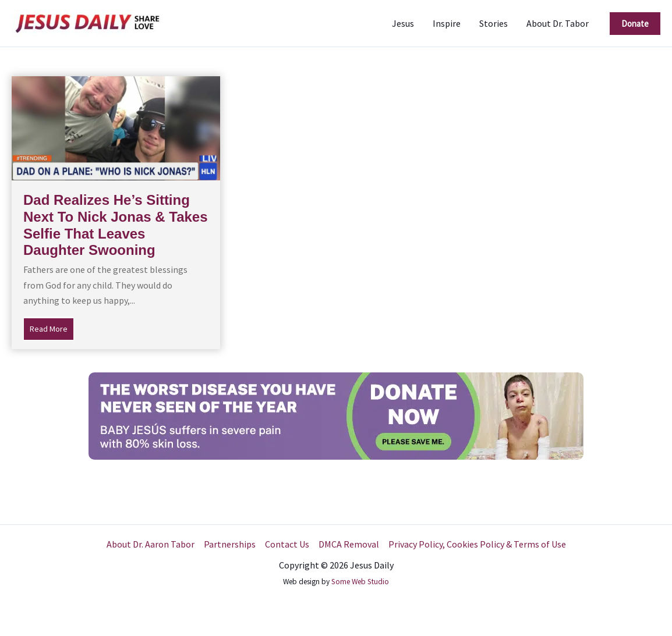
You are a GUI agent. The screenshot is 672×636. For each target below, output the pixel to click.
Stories (494, 23)
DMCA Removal (349, 544)
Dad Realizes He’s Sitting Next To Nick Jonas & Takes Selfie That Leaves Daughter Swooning (116, 225)
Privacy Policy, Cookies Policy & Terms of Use (477, 544)
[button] (635, 24)
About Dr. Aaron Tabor (151, 544)
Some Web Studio (360, 582)
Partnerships (230, 544)
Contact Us (287, 544)
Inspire (447, 23)
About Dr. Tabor (558, 23)
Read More (52, 328)
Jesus (403, 23)
